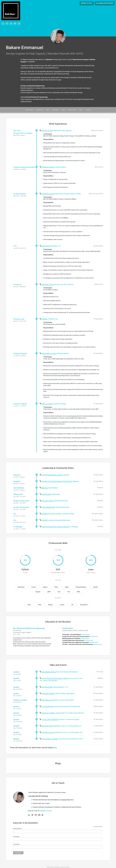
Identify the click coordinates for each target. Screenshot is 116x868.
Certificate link (85, 635)
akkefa (67, 867)
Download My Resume (105, 3)
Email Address (18, 829)
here (55, 748)
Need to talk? (87, 3)
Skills (48, 110)
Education (56, 110)
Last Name (16, 844)
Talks (63, 110)
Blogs (81, 110)
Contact (88, 110)
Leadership (40, 110)
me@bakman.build (45, 811)
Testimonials (72, 110)
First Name (16, 837)
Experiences (29, 110)
